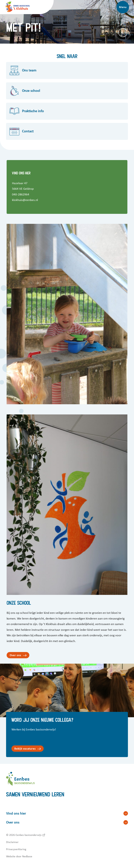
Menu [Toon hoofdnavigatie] (123, 7)
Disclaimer (12, 842)
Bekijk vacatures (25, 749)
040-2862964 (21, 195)
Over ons (15, 655)
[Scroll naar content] (123, 33)
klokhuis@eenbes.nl (25, 200)
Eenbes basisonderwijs (29, 835)
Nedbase (27, 856)
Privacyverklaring (16, 849)
